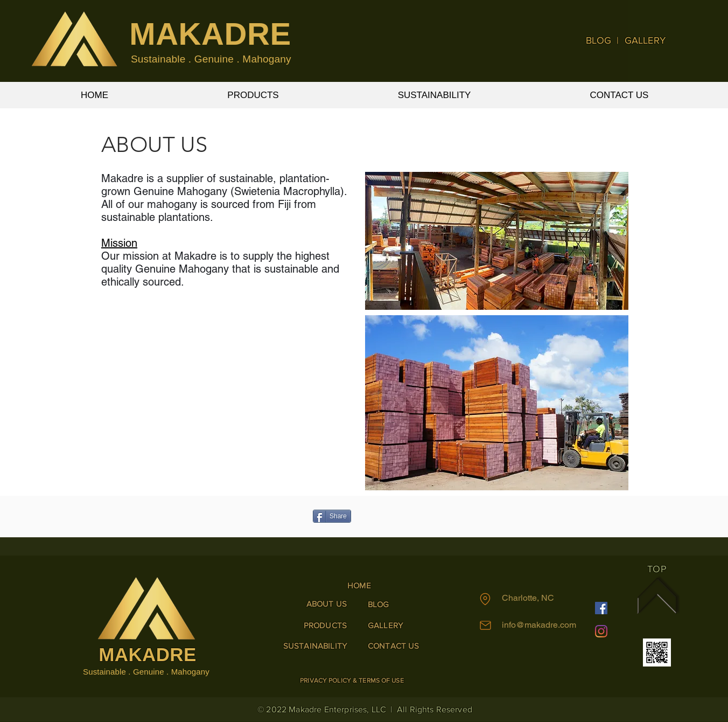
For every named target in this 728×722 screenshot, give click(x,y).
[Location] (485, 599)
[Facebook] (601, 608)
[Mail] (485, 625)
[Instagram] (601, 631)
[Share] (332, 516)
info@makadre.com (539, 625)
